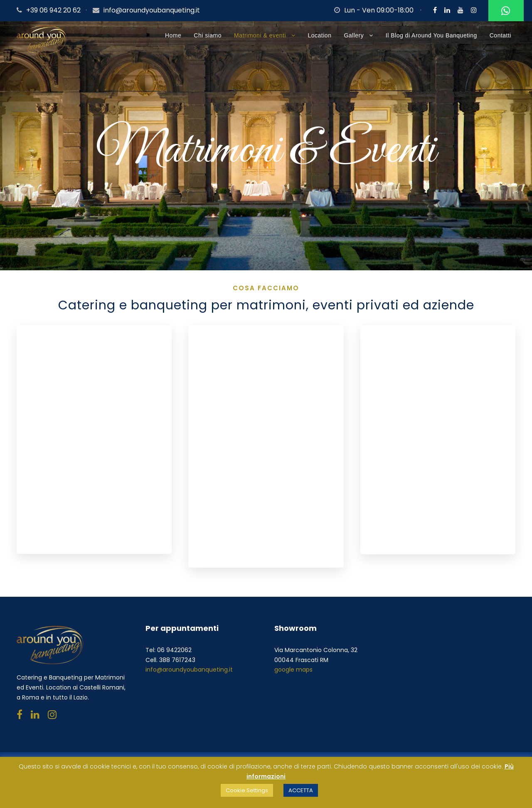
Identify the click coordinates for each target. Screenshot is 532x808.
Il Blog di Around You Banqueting (431, 35)
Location (320, 35)
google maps (293, 670)
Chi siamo (208, 35)
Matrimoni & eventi (260, 35)
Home (173, 35)
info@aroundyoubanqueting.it (152, 10)
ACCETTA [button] (301, 790)
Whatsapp (505, 11)
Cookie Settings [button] (247, 790)
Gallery (354, 35)
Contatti (500, 35)
